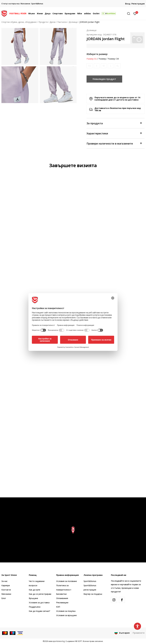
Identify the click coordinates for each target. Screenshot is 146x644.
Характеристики (114, 133)
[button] (130, 14)
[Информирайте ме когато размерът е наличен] (89, 66)
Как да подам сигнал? (39, 611)
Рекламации (62, 603)
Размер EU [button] (92, 59)
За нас (4, 581)
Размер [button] (102, 59)
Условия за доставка (39, 603)
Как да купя (34, 590)
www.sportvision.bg (57, 641)
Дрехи (53, 22)
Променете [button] (139, 633)
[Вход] (135, 14)
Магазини (6, 594)
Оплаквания (62, 598)
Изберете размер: (97, 54)
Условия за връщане (66, 615)
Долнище (73, 22)
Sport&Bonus (90, 581)
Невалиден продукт (104, 79)
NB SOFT (78, 641)
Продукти (43, 22)
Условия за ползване (67, 581)
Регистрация (138, 4)
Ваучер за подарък (93, 594)
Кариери (6, 585)
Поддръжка (35, 607)
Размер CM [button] (113, 59)
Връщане (33, 598)
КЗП (58, 607)
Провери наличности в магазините (114, 143)
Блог (4, 598)
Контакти (6, 590)
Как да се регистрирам (40, 594)
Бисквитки (61, 594)
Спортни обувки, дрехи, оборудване (19, 22)
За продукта (114, 123)
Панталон (62, 22)
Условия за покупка (66, 611)
